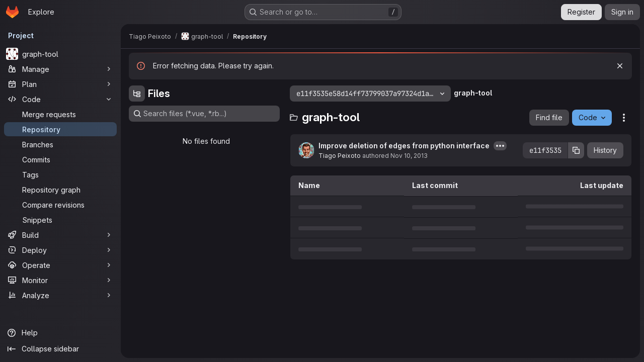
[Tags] (60, 174)
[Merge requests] (60, 114)
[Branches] (60, 144)
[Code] (60, 99)
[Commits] (60, 159)
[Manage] (60, 69)
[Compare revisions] (60, 205)
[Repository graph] (60, 190)
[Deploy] (60, 250)
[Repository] (60, 129)
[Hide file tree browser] (137, 94)
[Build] (60, 235)
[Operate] (60, 265)
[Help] (60, 333)
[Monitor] (60, 280)
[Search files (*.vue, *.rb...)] (204, 114)
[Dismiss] (620, 66)
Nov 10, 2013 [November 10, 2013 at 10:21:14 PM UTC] (409, 156)
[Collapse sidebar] (60, 349)
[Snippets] (60, 220)
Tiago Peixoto (340, 156)
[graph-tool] (60, 54)
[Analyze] (60, 295)
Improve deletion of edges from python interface (404, 146)
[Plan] (60, 84)
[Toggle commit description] (500, 146)
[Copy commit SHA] (576, 150)
